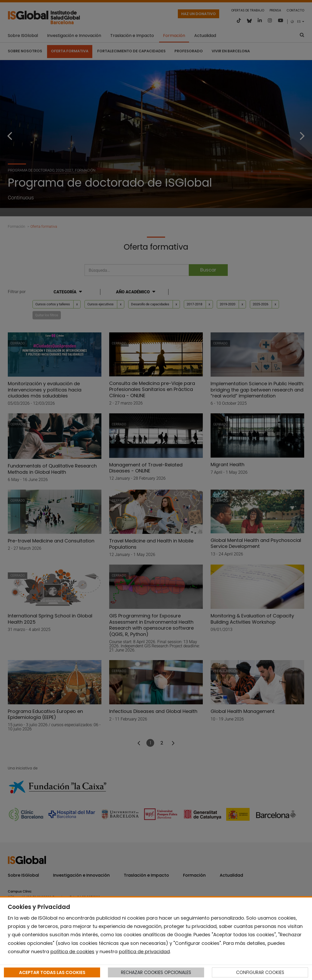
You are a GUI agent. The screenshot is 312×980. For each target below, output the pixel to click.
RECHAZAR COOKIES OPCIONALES (156, 972)
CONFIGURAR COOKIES (260, 972)
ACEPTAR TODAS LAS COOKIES (52, 972)
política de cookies (72, 951)
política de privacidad (144, 951)
